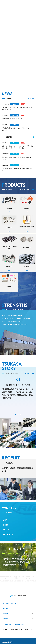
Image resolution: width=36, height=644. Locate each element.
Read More (26, 314)
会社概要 (5, 535)
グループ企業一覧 (8, 544)
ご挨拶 (5, 530)
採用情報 (5, 633)
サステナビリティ (7, 639)
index (29, 99)
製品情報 (5, 628)
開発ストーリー (20, 639)
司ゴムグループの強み (9, 618)
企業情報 (5, 623)
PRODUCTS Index (25, 190)
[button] (31, 415)
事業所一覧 (6, 539)
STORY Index (26, 378)
